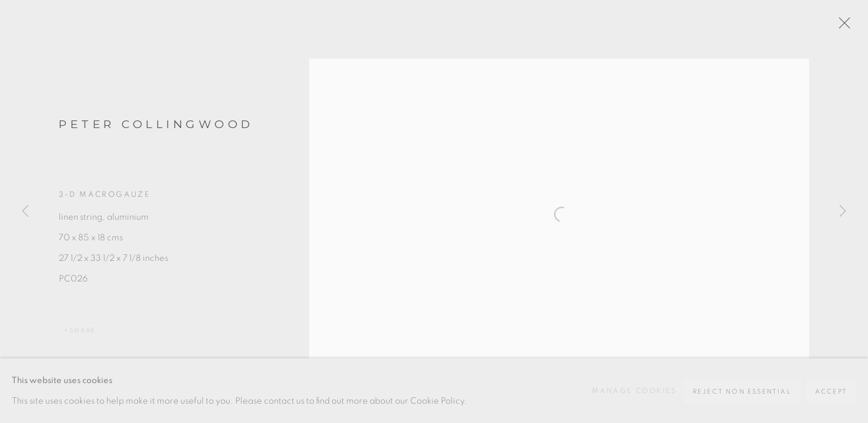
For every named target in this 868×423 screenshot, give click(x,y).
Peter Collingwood (156, 124)
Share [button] (83, 330)
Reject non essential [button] (742, 392)
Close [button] (842, 26)
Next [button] (843, 211)
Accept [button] (831, 392)
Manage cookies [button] (634, 391)
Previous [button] (25, 211)
